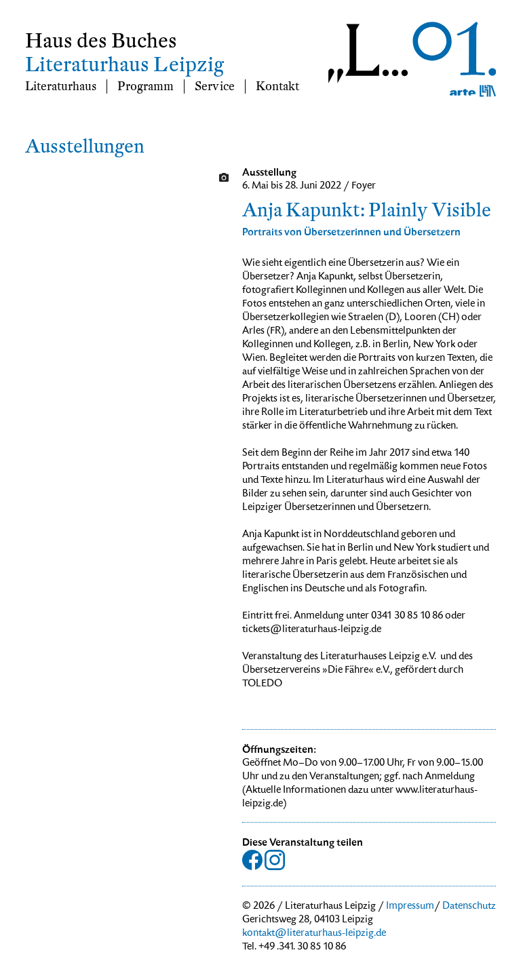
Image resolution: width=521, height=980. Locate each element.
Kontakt (277, 86)
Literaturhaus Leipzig (124, 65)
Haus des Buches (101, 41)
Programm (146, 86)
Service (215, 86)
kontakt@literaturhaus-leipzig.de (314, 934)
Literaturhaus (61, 86)
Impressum (410, 907)
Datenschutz (469, 907)
